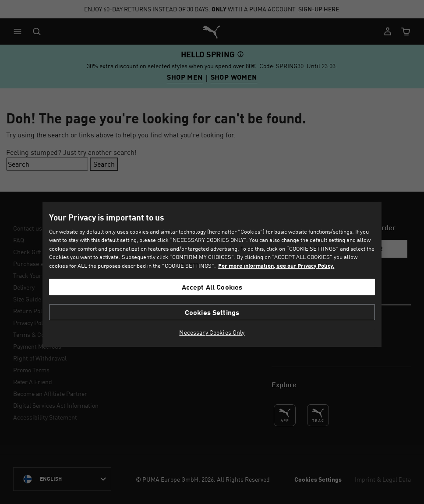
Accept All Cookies (212, 287)
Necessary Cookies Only (212, 332)
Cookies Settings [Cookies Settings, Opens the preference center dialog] (212, 312)
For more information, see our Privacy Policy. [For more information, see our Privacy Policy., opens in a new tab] (276, 266)
